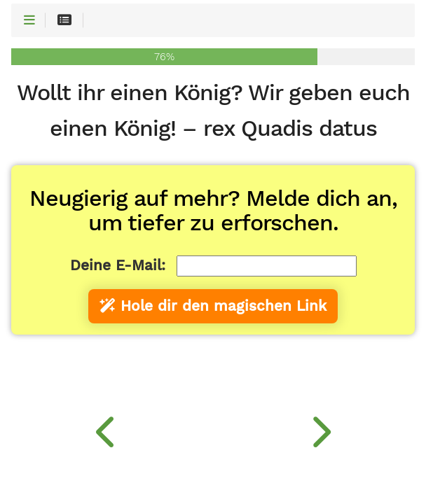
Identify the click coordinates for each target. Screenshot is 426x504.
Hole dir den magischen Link (213, 306)
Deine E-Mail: (118, 265)
